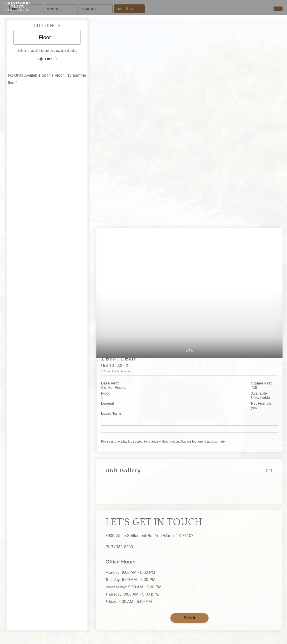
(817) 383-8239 (119, 547)
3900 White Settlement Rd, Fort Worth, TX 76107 (149, 536)
